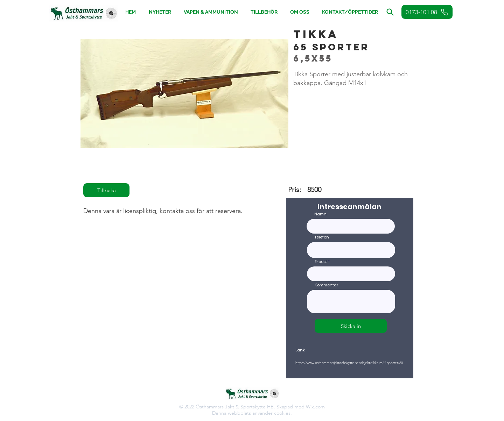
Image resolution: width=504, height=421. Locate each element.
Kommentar (326, 285)
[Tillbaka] (106, 190)
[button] (264, 12)
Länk (300, 350)
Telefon (322, 237)
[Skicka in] (351, 326)
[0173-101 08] (427, 12)
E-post (321, 262)
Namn (320, 214)
